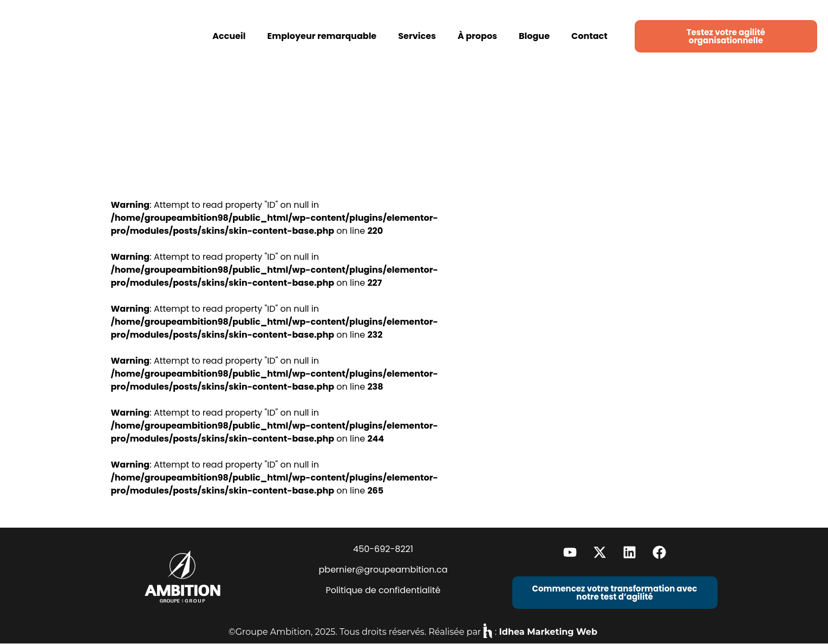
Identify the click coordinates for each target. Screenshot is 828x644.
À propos (477, 36)
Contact (589, 36)
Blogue (534, 36)
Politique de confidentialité (383, 590)
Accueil (229, 36)
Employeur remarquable (322, 36)
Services (417, 36)
